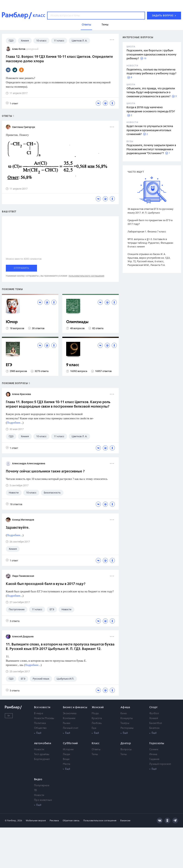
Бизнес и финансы (75, 707)
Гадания (154, 759)
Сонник (154, 750)
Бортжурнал (42, 759)
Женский (98, 707)
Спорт (154, 707)
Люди (66, 754)
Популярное (42, 786)
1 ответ (12, 103)
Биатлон (154, 728)
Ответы (96, 750)
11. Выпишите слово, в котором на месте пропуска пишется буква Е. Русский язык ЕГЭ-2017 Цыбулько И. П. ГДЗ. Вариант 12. (60, 647)
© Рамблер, (11, 821)
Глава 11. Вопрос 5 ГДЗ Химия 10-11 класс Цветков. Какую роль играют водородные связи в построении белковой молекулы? (58, 404)
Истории (68, 750)
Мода (95, 714)
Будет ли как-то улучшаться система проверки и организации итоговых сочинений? (150, 130)
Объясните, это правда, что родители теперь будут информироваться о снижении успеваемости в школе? (151, 93)
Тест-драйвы (42, 754)
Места (67, 764)
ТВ (36, 790)
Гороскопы (157, 743)
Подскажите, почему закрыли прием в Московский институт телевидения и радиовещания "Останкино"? (151, 149)
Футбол (154, 714)
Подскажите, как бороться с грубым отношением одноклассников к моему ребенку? (151, 55)
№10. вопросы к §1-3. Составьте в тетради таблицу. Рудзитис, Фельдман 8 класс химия (150, 243)
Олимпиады (77, 322)
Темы (95, 754)
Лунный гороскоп (160, 764)
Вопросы (126, 750)
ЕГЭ (9, 365)
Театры (125, 723)
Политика (40, 723)
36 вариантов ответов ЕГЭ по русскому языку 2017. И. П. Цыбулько (150, 211)
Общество (40, 728)
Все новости (42, 707)
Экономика (70, 714)
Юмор (12, 322)
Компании (69, 718)
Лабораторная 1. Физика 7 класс (147, 232)
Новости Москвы (44, 718)
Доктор (126, 743)
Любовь (97, 723)
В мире (39, 714)
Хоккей (154, 718)
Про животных (43, 800)
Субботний (70, 743)
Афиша (125, 707)
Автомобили (43, 743)
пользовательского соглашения (86, 276)
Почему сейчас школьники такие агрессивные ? (45, 471)
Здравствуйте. (18, 528)
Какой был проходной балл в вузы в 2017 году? (46, 584)
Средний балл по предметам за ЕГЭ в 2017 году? (150, 222)
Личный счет (71, 728)
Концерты (127, 718)
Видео (38, 779)
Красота (97, 718)
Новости (39, 750)
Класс (96, 743)
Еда (94, 728)
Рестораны (127, 728)
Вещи (66, 759)
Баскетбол (156, 723)
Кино (124, 714)
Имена (153, 754)
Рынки (67, 723)
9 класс (73, 365)
